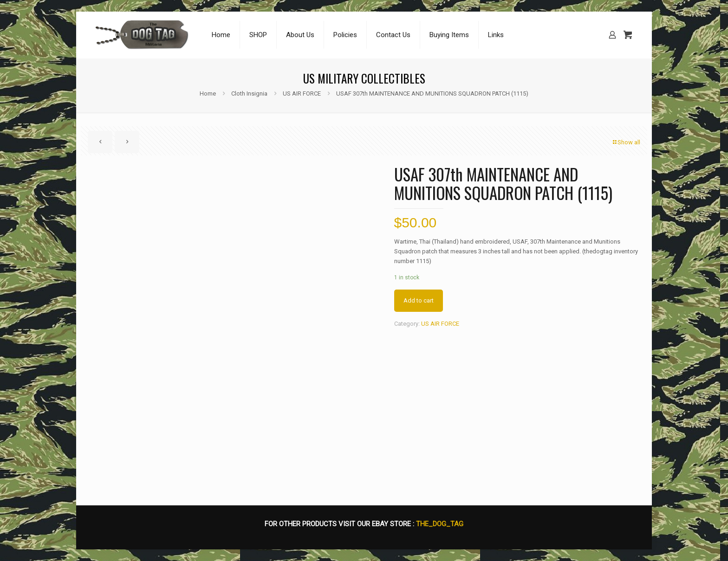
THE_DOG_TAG (440, 524)
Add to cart (419, 300)
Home (208, 93)
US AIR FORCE (302, 93)
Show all (626, 142)
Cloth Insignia (249, 93)
